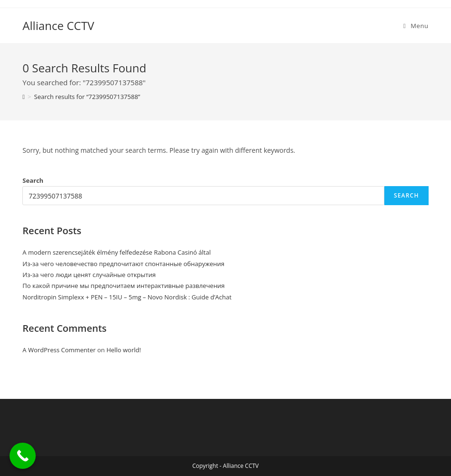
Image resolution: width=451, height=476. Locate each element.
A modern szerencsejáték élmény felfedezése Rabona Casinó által (116, 252)
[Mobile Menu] (416, 26)
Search (33, 180)
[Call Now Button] (23, 456)
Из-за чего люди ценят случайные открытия (89, 275)
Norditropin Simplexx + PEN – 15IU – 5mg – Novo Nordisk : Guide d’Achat (127, 297)
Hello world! (124, 350)
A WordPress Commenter (59, 350)
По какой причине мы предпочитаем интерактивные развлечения (123, 286)
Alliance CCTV (58, 25)
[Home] (24, 97)
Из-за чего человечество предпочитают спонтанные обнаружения (123, 264)
